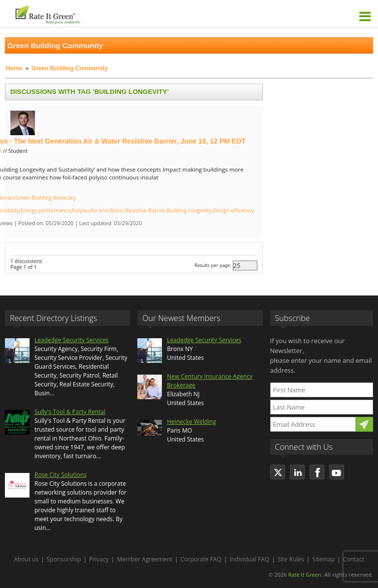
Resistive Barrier (145, 210)
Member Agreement (144, 559)
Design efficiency (233, 210)
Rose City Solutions (61, 475)
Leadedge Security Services (72, 340)
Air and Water (107, 210)
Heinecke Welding (191, 422)
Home (14, 68)
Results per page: (213, 265)
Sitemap (323, 559)
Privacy (99, 559)
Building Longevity (189, 210)
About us (26, 559)
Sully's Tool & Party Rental (70, 412)
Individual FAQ (249, 559)
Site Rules (291, 559)
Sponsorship (64, 559)
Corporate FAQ (201, 559)
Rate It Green (304, 574)
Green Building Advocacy (46, 198)
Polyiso (80, 210)
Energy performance (46, 210)
